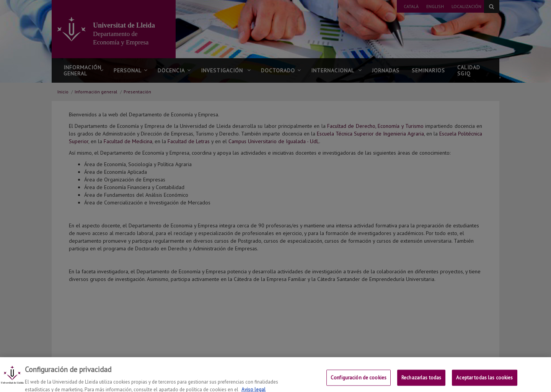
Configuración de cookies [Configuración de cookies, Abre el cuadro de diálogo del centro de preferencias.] (359, 381)
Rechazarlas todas (421, 381)
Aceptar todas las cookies (484, 381)
